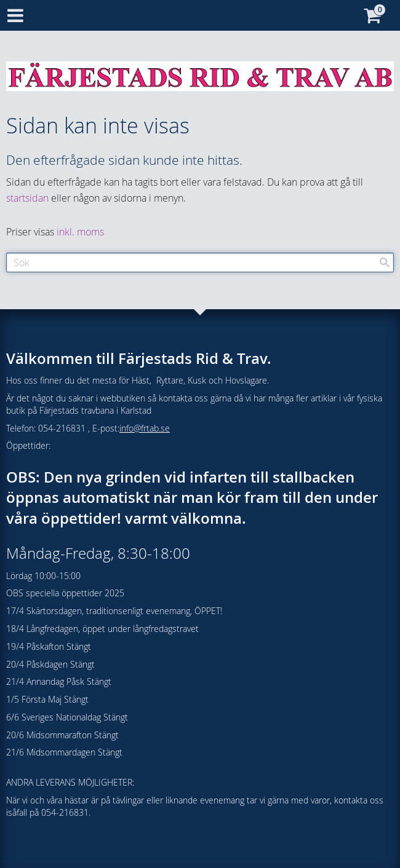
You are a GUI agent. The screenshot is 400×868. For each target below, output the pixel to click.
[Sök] (385, 262)
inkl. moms (80, 232)
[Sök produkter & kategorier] (200, 262)
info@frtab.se (145, 428)
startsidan (27, 198)
